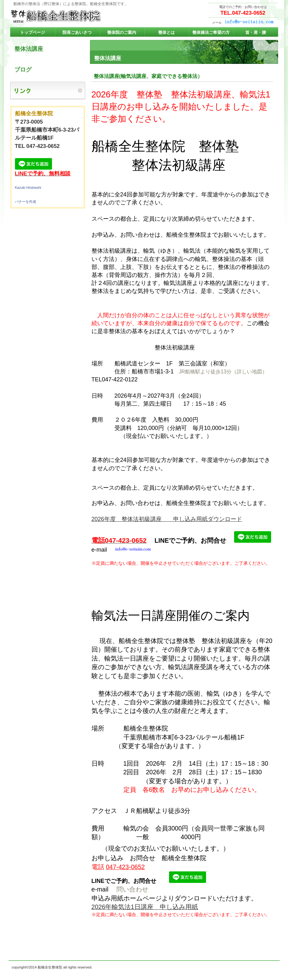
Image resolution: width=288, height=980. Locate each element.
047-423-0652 (125, 867)
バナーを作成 (26, 202)
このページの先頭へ (263, 952)
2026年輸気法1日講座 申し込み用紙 (145, 907)
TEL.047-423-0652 (243, 13)
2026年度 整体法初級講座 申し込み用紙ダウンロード (167, 519)
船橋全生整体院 (74, 16)
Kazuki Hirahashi (28, 188)
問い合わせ (132, 889)
